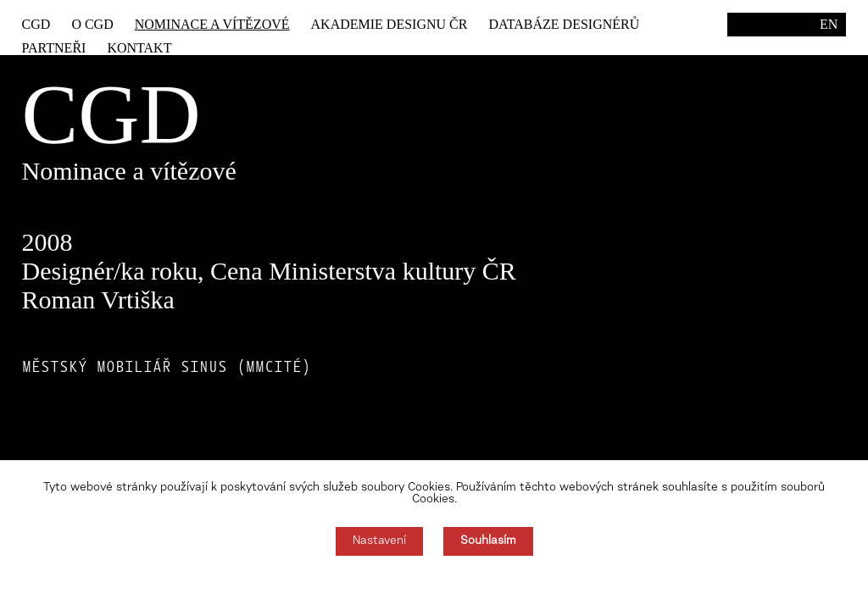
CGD (36, 24)
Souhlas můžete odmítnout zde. (434, 583)
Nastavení (379, 541)
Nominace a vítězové (212, 24)
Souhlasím (488, 541)
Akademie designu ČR (389, 24)
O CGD (92, 24)
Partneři (54, 48)
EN (829, 24)
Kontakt (139, 48)
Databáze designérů (564, 24)
